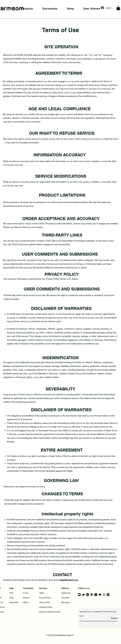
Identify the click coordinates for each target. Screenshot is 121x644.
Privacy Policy (45, 598)
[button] (27, 9)
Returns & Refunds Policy (50, 612)
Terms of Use (45, 602)
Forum (26, 593)
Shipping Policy (46, 607)
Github (26, 602)
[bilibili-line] (104, 595)
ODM (41, 593)
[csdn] (108, 595)
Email (81, 616)
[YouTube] (100, 595)
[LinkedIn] (88, 595)
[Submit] (112, 618)
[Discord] (79, 595)
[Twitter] (83, 595)
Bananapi (65, 602)
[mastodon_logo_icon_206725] (92, 595)
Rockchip (65, 598)
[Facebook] (96, 595)
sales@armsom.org (69, 580)
